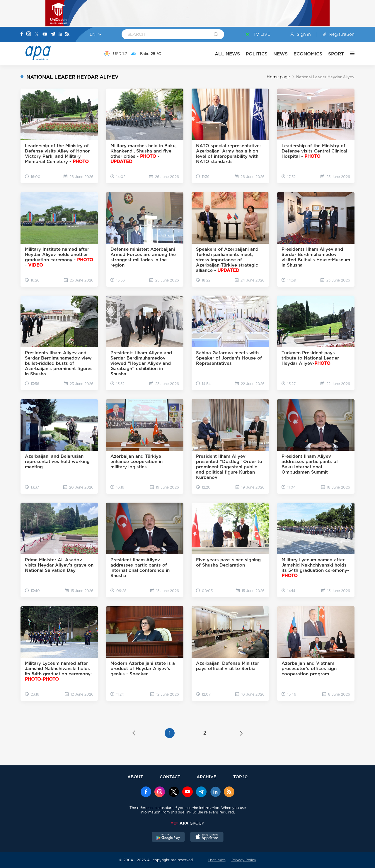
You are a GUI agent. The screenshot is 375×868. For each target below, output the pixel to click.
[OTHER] (349, 54)
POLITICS (257, 54)
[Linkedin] (60, 34)
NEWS (281, 54)
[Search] (216, 35)
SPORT (336, 54)
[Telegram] (53, 34)
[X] (37, 34)
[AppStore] (207, 838)
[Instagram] (29, 34)
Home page (278, 77)
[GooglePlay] (168, 838)
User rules (217, 860)
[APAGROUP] (187, 823)
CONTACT (170, 777)
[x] (174, 792)
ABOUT (135, 777)
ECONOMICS (308, 54)
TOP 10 (240, 777)
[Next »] (241, 734)
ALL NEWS (227, 54)
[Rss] (67, 34)
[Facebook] (22, 34)
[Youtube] (45, 34)
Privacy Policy (244, 860)
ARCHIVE (207, 777)
